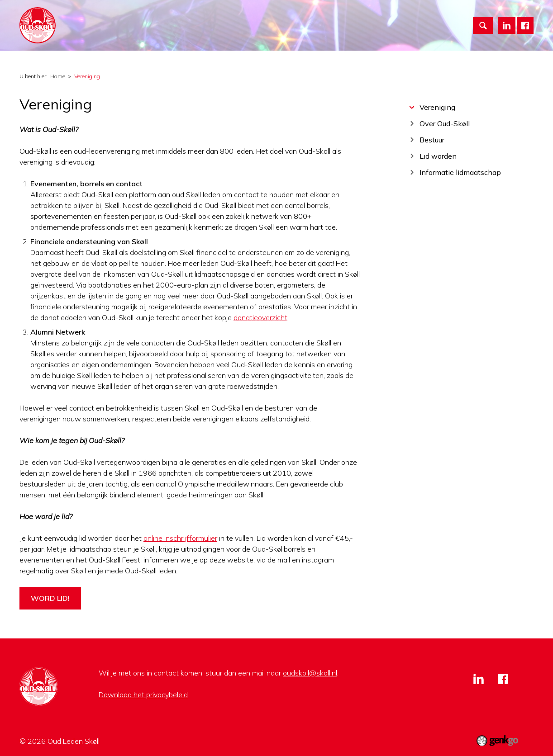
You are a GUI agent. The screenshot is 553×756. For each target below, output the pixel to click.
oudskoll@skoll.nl (310, 673)
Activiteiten (233, 19)
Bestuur (432, 139)
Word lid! (50, 598)
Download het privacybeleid (143, 695)
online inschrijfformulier (180, 538)
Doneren (342, 19)
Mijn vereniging (290, 19)
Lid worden (389, 19)
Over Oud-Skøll (445, 123)
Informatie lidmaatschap (460, 172)
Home (148, 19)
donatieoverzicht (260, 317)
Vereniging (183, 19)
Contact (434, 19)
